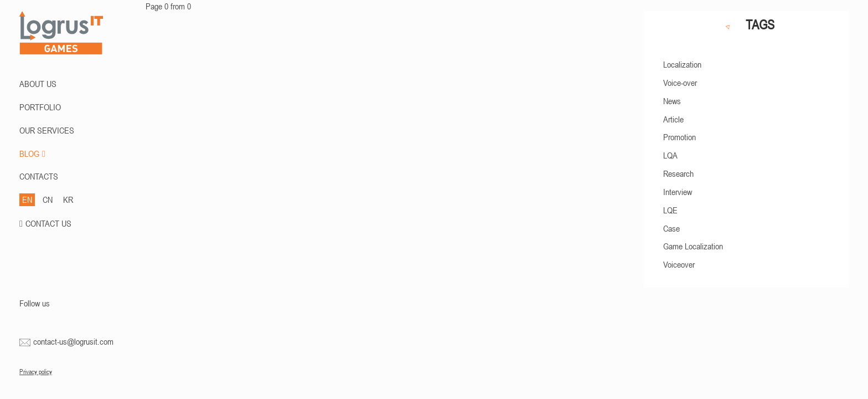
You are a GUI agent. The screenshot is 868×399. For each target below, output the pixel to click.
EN (27, 199)
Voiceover (679, 264)
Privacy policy (36, 372)
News (672, 101)
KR (68, 199)
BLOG (32, 154)
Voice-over (680, 83)
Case (671, 228)
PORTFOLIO (40, 107)
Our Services (47, 130)
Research (678, 173)
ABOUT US (38, 84)
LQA (670, 155)
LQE (670, 210)
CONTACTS (39, 176)
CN (48, 199)
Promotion (680, 137)
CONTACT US (48, 223)
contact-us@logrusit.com (73, 341)
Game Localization (693, 246)
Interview (678, 192)
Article (673, 119)
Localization (682, 64)
